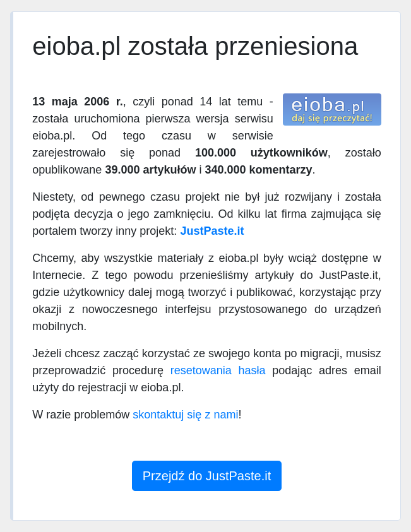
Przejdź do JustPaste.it (207, 476)
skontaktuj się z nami (185, 415)
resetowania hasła (218, 370)
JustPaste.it (212, 231)
